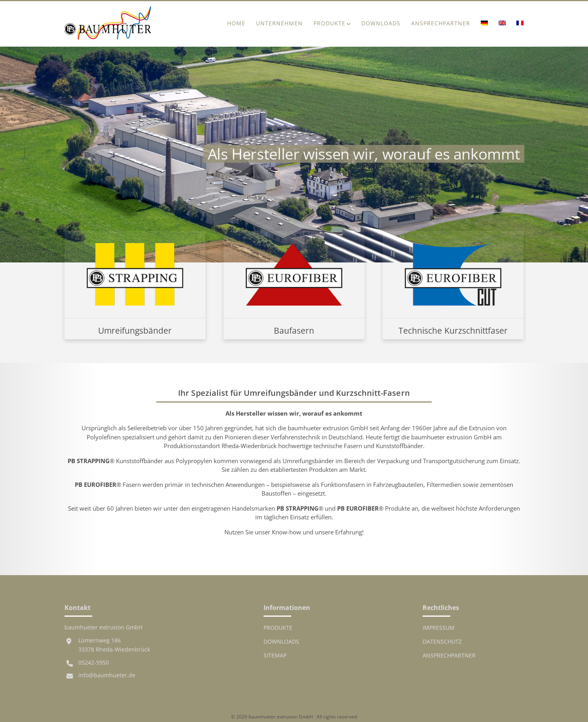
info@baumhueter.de (107, 675)
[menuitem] (484, 24)
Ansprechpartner (441, 23)
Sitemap (275, 655)
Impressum (439, 628)
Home (236, 23)
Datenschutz (442, 642)
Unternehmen (279, 23)
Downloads (381, 23)
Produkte (329, 23)
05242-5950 (94, 663)
